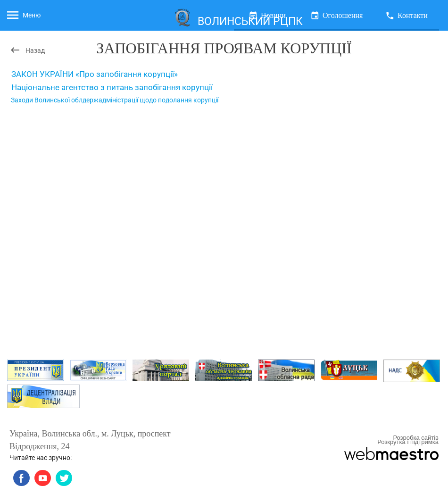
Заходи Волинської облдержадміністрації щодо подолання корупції (115, 100)
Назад (27, 50)
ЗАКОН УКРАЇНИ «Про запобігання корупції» (95, 74)
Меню (23, 15)
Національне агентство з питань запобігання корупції (112, 87)
